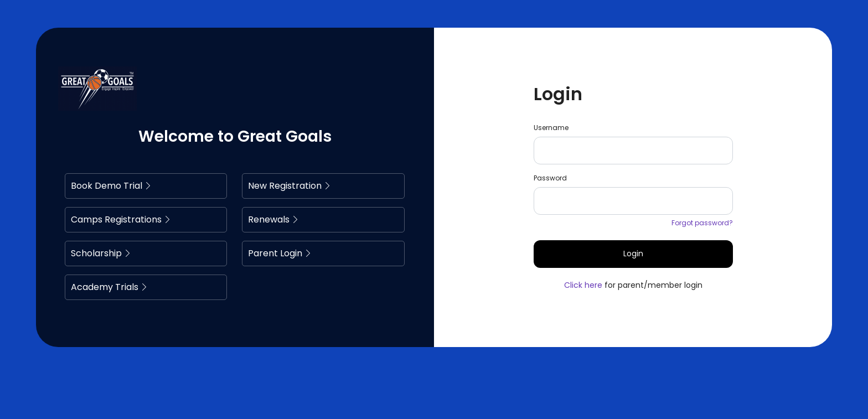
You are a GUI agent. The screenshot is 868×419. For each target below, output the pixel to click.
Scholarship (101, 253)
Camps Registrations (121, 219)
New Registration (290, 186)
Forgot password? (702, 223)
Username (551, 128)
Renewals (273, 219)
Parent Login (280, 253)
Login (633, 254)
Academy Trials (109, 287)
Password (550, 178)
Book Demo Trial (111, 186)
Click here (583, 285)
